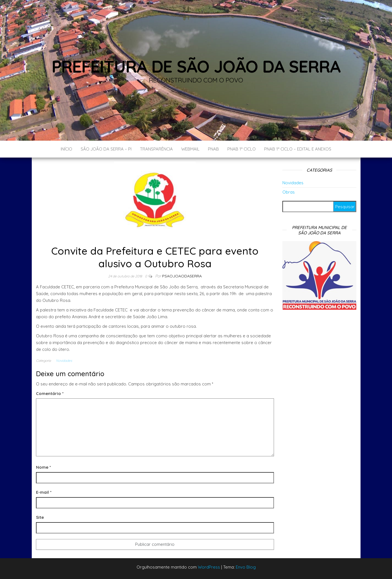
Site (40, 517)
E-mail (44, 492)
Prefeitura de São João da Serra (196, 66)
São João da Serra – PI (106, 149)
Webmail (190, 149)
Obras (289, 192)
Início (66, 149)
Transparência (156, 149)
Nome (43, 467)
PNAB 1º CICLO (242, 149)
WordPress (209, 567)
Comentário (50, 393)
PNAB (213, 149)
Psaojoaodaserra (182, 276)
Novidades (64, 361)
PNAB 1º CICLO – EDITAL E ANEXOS (298, 149)
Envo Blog (246, 567)
